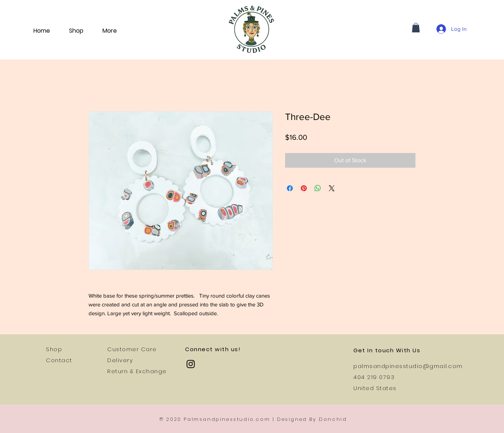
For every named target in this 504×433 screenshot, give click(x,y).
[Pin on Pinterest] (304, 188)
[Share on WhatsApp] (318, 188)
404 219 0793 (374, 377)
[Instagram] (191, 364)
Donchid (333, 419)
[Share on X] (332, 188)
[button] (416, 28)
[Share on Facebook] (290, 188)
